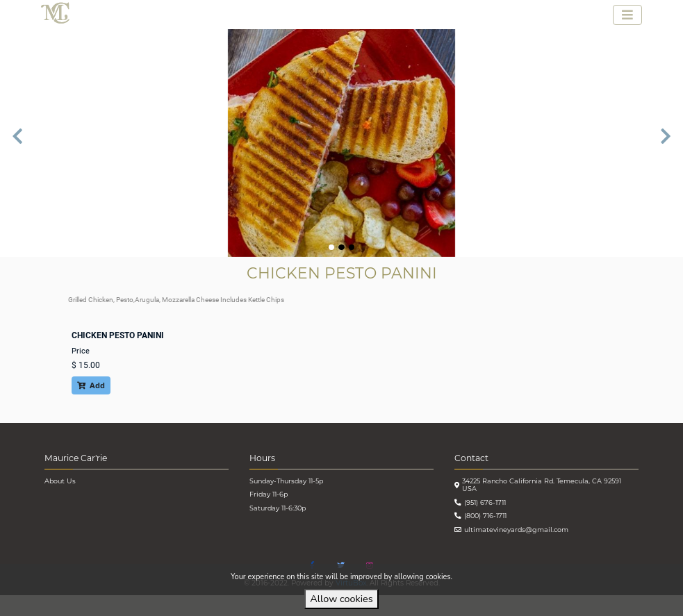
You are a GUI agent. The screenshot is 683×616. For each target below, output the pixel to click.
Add (91, 385)
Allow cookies (341, 599)
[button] (17, 143)
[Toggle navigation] (627, 15)
